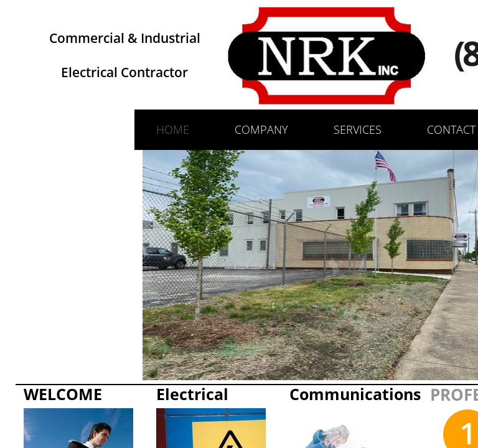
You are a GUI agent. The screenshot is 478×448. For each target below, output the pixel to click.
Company (261, 129)
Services (358, 129)
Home (173, 129)
